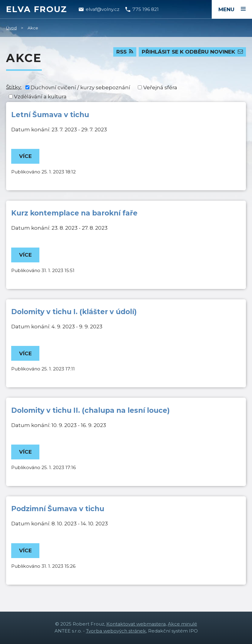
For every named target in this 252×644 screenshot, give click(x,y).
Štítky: (14, 87)
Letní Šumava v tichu (50, 115)
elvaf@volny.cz (103, 9)
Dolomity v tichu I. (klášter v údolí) (74, 312)
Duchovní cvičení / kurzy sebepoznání (80, 87)
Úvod (11, 28)
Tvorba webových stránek (116, 631)
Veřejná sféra (160, 87)
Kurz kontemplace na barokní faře (74, 213)
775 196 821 (146, 9)
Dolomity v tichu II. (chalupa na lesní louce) (90, 410)
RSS (125, 52)
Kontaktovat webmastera (136, 624)
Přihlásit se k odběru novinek (192, 52)
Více (25, 156)
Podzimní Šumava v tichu (58, 509)
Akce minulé (182, 624)
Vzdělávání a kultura (40, 97)
